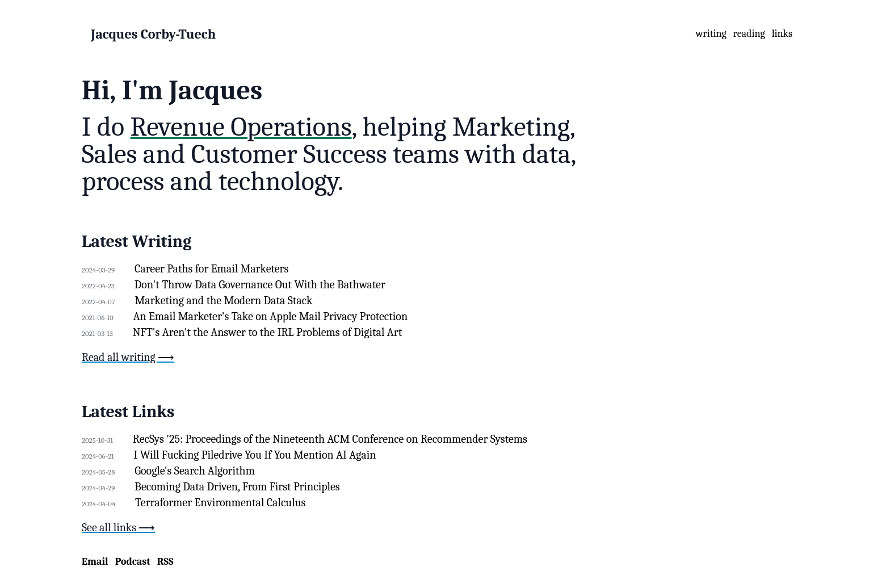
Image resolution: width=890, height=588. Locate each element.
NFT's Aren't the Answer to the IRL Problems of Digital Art (268, 332)
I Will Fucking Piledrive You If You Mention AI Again (255, 455)
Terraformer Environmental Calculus (220, 503)
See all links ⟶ (118, 528)
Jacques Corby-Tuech (153, 34)
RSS (165, 562)
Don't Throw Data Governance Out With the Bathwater (260, 285)
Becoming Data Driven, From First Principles (237, 487)
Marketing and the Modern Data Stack (224, 301)
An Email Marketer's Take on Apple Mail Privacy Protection (270, 316)
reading (749, 34)
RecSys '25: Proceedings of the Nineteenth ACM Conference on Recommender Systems (330, 439)
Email (95, 562)
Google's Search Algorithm (195, 471)
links (782, 34)
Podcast (133, 562)
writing (711, 34)
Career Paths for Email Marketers (211, 269)
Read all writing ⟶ (128, 357)
